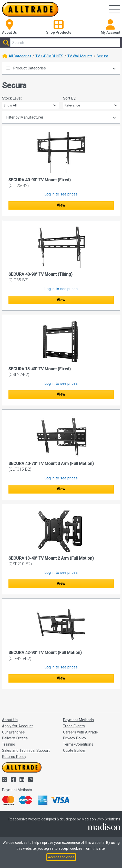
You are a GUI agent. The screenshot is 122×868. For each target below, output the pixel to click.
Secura (102, 56)
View (61, 205)
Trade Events (74, 726)
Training (9, 744)
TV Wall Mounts (80, 56)
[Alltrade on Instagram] (31, 780)
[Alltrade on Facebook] (14, 780)
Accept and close (61, 857)
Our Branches (13, 732)
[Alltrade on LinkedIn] (23, 780)
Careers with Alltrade (80, 732)
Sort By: (70, 98)
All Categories (20, 56)
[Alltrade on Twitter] (5, 780)
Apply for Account (17, 726)
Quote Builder (74, 750)
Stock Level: (12, 98)
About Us (10, 720)
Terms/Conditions (78, 744)
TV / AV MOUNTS (49, 56)
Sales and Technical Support (26, 750)
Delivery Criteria (15, 738)
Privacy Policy (75, 738)
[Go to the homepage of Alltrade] (30, 9)
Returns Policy (14, 757)
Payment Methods (78, 720)
